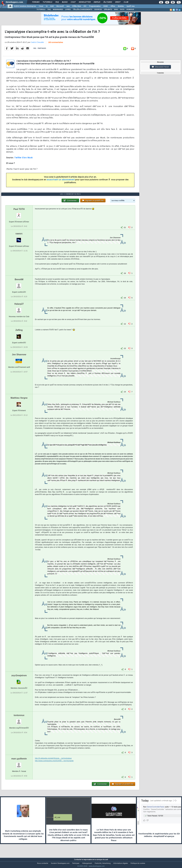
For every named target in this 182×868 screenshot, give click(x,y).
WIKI (116, 10)
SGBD (106, 6)
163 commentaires (56, 44)
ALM (52, 6)
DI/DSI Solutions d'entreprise (25, 6)
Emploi (97, 2)
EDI (85, 6)
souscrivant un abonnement (61, 182)
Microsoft (60, 6)
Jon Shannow (19, 360)
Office (113, 6)
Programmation (95, 6)
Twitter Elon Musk (24, 159)
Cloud (41, 6)
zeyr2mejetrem (19, 681)
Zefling (19, 335)
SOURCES (98, 10)
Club (126, 2)
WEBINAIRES (58, 10)
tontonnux (19, 720)
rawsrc (19, 239)
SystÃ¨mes (131, 6)
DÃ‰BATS (108, 10)
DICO (122, 10)
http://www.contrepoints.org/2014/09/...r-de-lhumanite (54, 766)
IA (47, 6)
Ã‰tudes (108, 2)
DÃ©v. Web (77, 6)
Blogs (65, 2)
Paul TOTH (19, 214)
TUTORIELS (41, 10)
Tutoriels (47, 2)
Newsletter (85, 2)
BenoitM (19, 285)
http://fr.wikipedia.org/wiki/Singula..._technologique (53, 763)
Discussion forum (160, 67)
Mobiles (121, 6)
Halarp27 (19, 309)
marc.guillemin (19, 764)
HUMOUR (130, 10)
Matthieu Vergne (19, 403)
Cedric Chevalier (37, 44)
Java (68, 6)
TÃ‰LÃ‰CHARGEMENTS (82, 10)
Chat (73, 2)
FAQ (57, 2)
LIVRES (68, 10)
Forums (36, 2)
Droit (118, 2)
